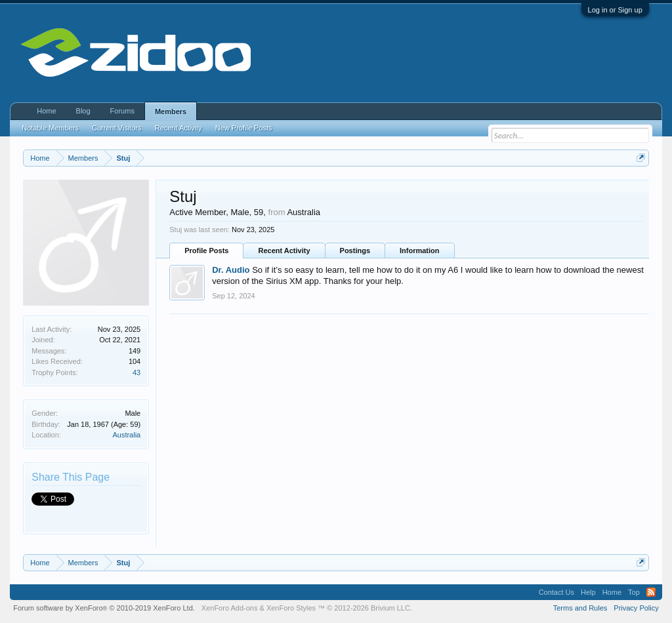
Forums (122, 111)
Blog (83, 111)
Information (420, 251)
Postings (355, 251)
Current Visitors (117, 128)
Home (46, 111)
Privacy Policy (636, 608)
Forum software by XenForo (104, 608)
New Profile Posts (244, 128)
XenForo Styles (291, 608)
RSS (651, 592)
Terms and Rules (580, 608)
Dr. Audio (231, 270)
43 (136, 372)
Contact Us (556, 592)
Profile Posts (206, 251)
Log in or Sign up (615, 10)
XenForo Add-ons (230, 608)
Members (171, 111)
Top (634, 592)
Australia (126, 435)
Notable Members (50, 128)
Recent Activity (284, 251)
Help (588, 592)
